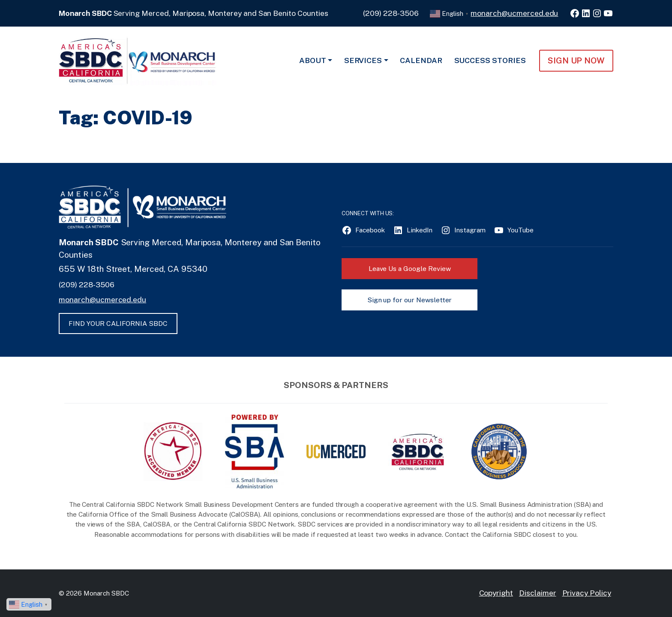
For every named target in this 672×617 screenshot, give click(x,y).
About (313, 60)
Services (363, 60)
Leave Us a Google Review (410, 269)
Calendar (421, 60)
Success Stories (490, 60)
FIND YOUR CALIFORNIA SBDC (118, 324)
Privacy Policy (587, 593)
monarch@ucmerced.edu (514, 13)
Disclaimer (538, 593)
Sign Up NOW (576, 60)
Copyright (496, 593)
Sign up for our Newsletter (410, 300)
